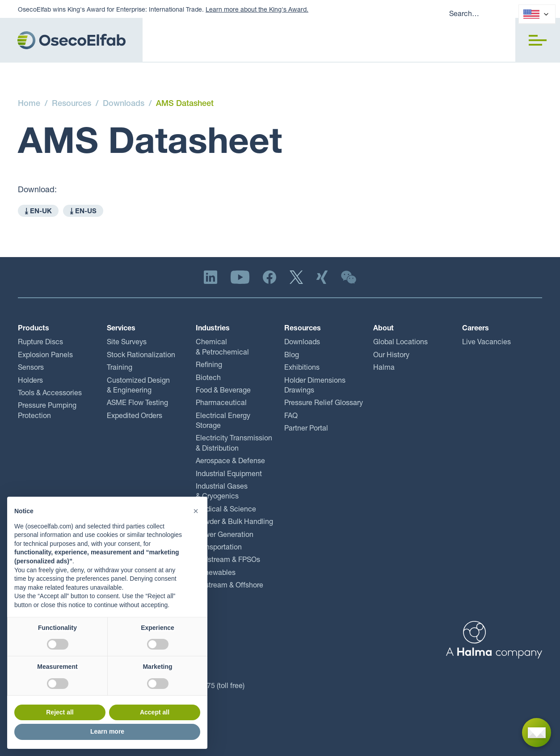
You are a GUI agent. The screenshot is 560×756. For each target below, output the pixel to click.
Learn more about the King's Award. (257, 10)
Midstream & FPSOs (228, 561)
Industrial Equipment (229, 475)
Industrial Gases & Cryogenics (222, 492)
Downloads (124, 104)
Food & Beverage (223, 391)
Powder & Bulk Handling (234, 523)
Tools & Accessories (50, 394)
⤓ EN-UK (38, 212)
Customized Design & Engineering (138, 386)
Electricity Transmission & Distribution (234, 444)
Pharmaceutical (221, 404)
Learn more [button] (107, 731)
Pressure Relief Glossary (324, 404)
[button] (538, 40)
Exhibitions (302, 368)
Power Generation (225, 536)
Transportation (219, 548)
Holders (30, 381)
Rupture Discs (40, 343)
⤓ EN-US (83, 212)
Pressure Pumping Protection (47, 411)
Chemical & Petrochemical (222, 348)
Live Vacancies (486, 343)
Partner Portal (306, 429)
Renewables (216, 574)
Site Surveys (127, 343)
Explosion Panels (45, 356)
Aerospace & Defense (230, 462)
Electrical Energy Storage (223, 422)
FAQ (291, 417)
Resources (72, 104)
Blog (292, 356)
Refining (209, 366)
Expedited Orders (135, 417)
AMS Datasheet (185, 104)
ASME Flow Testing (137, 404)
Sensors (31, 368)
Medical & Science (226, 510)
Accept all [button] (155, 712)
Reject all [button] (60, 712)
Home (29, 104)
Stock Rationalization (141, 356)
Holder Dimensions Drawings (315, 386)
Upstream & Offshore (229, 586)
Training (120, 368)
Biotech (208, 379)
